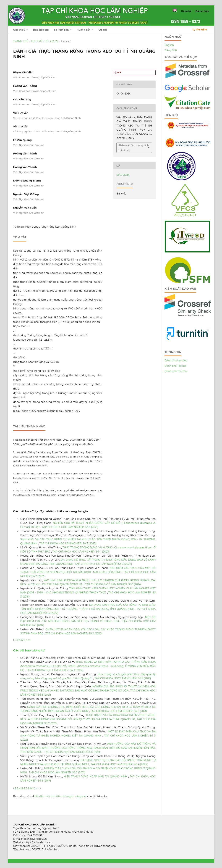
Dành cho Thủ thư (176, 371)
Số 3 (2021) (52, 41)
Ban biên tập (41, 30)
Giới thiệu (19, 30)
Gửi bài (103, 30)
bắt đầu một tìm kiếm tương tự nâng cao (61, 796)
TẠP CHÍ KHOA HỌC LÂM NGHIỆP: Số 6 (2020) (119, 711)
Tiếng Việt (171, 50)
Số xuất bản (62, 30)
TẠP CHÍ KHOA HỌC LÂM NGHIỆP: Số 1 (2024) (113, 584)
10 (34, 788)
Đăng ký (186, 11)
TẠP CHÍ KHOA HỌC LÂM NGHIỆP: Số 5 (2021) (70, 527)
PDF (119, 73)
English (169, 45)
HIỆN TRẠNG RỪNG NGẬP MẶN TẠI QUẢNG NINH (96, 777)
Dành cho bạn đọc (176, 361)
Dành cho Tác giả (175, 366)
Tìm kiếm (200, 30)
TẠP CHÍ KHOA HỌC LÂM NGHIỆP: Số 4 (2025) (119, 764)
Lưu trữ (37, 41)
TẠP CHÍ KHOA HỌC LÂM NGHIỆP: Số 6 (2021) (72, 752)
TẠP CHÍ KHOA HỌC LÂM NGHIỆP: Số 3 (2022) (68, 543)
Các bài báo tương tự (29, 650)
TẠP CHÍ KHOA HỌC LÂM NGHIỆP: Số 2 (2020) (74, 633)
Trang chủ (21, 41)
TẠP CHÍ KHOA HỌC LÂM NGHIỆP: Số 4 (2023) (81, 552)
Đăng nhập (202, 11)
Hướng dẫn (84, 30)
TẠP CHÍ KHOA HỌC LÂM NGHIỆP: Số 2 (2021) (57, 772)
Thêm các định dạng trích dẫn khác (134, 148)
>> (29, 640)
